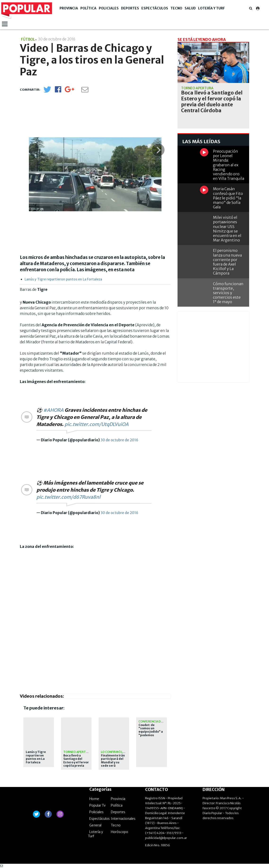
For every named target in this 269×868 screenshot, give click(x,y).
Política (88, 8)
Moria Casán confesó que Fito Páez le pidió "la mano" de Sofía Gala (228, 198)
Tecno (176, 8)
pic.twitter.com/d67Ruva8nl (68, 497)
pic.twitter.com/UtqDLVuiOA (97, 424)
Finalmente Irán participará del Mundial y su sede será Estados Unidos (113, 762)
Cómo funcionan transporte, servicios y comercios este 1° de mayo (228, 293)
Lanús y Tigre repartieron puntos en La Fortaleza (63, 279)
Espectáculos (155, 8)
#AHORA (53, 410)
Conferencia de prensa (156, 721)
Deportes (130, 8)
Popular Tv (98, 805)
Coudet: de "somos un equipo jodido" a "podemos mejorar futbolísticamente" (151, 735)
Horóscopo (119, 832)
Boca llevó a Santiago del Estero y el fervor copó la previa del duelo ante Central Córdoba (76, 764)
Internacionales (123, 819)
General (95, 825)
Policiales (109, 8)
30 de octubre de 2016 (119, 440)
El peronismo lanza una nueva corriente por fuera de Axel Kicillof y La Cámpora (227, 262)
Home (94, 799)
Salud (190, 8)
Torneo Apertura (77, 752)
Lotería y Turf (211, 8)
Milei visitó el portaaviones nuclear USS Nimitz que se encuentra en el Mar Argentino (227, 229)
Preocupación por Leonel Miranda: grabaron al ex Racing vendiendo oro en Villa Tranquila (229, 165)
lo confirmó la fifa (116, 752)
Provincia (69, 8)
